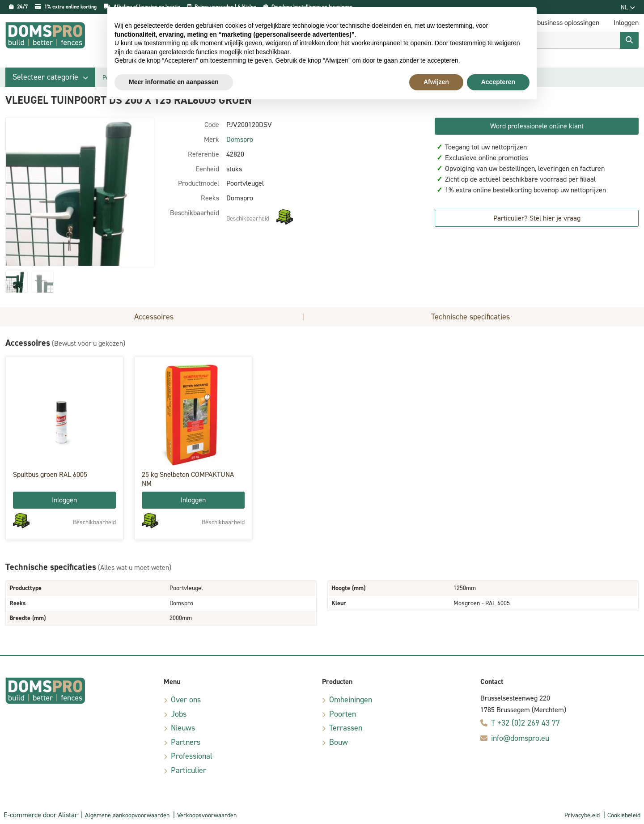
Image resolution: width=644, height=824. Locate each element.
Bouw (339, 742)
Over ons (186, 700)
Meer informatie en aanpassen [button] (174, 82)
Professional (192, 756)
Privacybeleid (582, 815)
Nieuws (183, 728)
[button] (50, 77)
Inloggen (64, 500)
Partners (186, 742)
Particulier (189, 770)
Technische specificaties (470, 317)
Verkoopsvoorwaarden (207, 815)
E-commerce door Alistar (40, 815)
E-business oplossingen (565, 23)
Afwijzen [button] (436, 82)
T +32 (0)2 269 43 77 (525, 723)
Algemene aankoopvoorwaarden (127, 815)
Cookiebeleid (624, 815)
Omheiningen (351, 700)
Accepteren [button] (498, 82)
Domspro (240, 139)
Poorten (343, 714)
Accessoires (154, 317)
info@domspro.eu (520, 738)
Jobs (179, 714)
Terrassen (346, 728)
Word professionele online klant (537, 126)
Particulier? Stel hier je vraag (537, 218)
